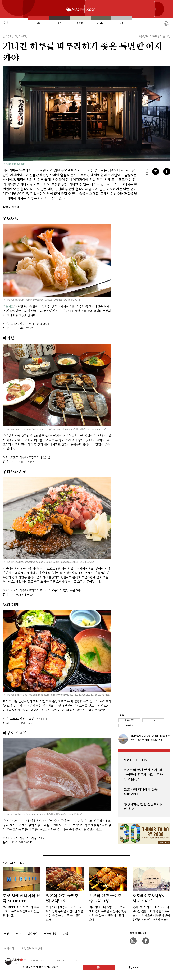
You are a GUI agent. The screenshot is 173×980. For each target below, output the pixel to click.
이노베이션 (101, 23)
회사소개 (9, 948)
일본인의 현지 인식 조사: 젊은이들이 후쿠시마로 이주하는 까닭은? (143, 775)
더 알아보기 (133, 967)
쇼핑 (122, 23)
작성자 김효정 (11, 207)
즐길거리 (80, 23)
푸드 (60, 23)
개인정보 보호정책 (32, 948)
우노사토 (8, 306)
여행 (39, 23)
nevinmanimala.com (15, 164)
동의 (99, 967)
